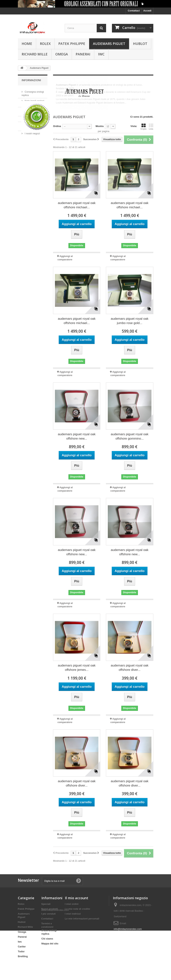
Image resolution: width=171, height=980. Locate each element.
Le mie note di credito (78, 909)
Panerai (83, 54)
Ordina (57, 126)
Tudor (21, 951)
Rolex (45, 44)
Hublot (140, 44)
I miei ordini (72, 904)
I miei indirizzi (73, 914)
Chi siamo (30, 117)
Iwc (101, 54)
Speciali (46, 904)
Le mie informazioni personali (82, 919)
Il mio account (77, 898)
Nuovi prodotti (50, 909)
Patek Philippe (72, 44)
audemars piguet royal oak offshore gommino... (130, 436)
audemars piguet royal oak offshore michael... (77, 205)
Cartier (22, 946)
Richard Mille (35, 54)
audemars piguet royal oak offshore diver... (130, 668)
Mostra (100, 126)
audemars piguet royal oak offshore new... (77, 436)
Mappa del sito (50, 943)
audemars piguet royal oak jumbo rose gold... (130, 321)
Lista (151, 127)
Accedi (147, 11)
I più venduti (49, 914)
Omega (62, 54)
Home (27, 44)
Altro (58, 106)
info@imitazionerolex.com (128, 929)
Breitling (23, 956)
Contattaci (134, 11)
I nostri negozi (32, 132)
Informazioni (31, 80)
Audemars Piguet (109, 44)
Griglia (144, 127)
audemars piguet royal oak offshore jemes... (77, 668)
